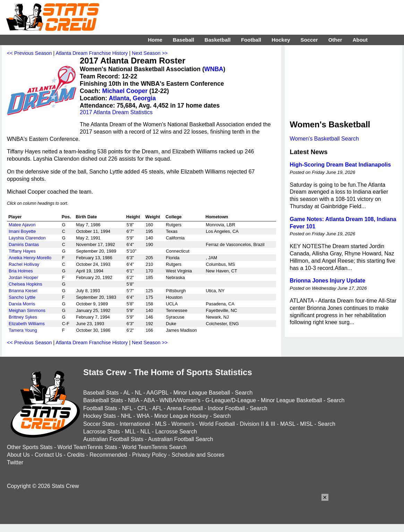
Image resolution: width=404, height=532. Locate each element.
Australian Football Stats (113, 439)
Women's (183, 424)
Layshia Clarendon (27, 238)
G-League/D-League (231, 400)
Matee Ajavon (22, 225)
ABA (149, 400)
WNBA (214, 69)
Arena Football (185, 408)
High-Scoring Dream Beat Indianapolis (341, 165)
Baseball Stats (101, 393)
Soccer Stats (99, 424)
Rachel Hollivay (24, 264)
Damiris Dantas (24, 244)
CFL (143, 408)
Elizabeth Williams (27, 324)
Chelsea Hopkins (25, 284)
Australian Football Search (181, 439)
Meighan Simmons (27, 310)
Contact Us (48, 455)
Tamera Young (23, 330)
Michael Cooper (125, 91)
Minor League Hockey (181, 416)
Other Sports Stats (30, 447)
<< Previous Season (29, 53)
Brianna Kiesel (23, 291)
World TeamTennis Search (154, 447)
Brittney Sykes (23, 317)
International (135, 424)
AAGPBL (157, 393)
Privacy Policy (149, 455)
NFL (127, 408)
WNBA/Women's (180, 400)
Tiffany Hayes (22, 251)
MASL (288, 424)
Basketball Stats (103, 400)
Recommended (108, 455)
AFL (157, 408)
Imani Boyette (22, 231)
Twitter (15, 462)
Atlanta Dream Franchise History (92, 53)
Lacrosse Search (176, 432)
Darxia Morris (22, 304)
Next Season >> (150, 53)
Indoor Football (226, 408)
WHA (143, 416)
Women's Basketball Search (324, 139)
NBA (134, 400)
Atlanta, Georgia (132, 98)
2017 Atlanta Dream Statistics (116, 112)
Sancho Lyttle (22, 297)
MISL (306, 424)
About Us (18, 455)
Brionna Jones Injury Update (328, 281)
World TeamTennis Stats (87, 447)
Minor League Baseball (202, 393)
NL (138, 393)
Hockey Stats (100, 416)
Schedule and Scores (198, 455)
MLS (161, 424)
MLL (130, 432)
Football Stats (100, 408)
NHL (126, 416)
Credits (76, 455)
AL (127, 393)
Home (155, 40)
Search (244, 393)
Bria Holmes (21, 271)
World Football (217, 424)
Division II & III (258, 424)
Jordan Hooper (23, 277)
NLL (145, 432)
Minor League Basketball (291, 400)
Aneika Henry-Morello (30, 258)
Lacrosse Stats (102, 432)
